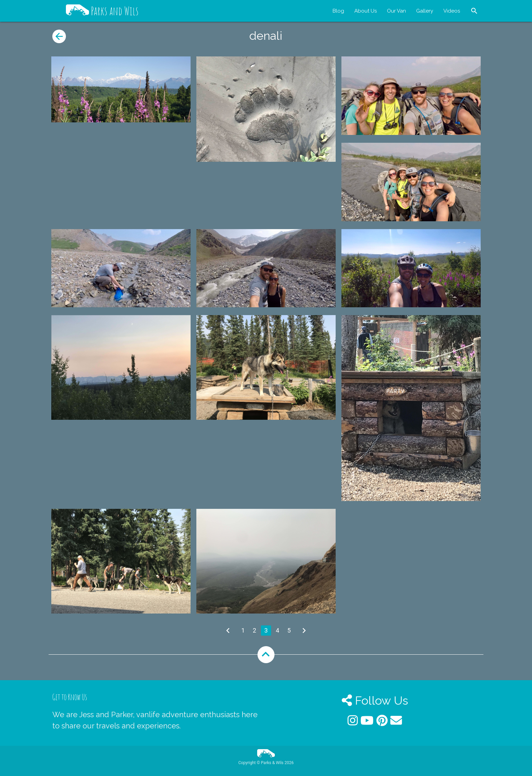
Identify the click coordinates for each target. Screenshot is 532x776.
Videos (452, 11)
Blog (338, 11)
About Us (366, 11)
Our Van (396, 11)
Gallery (425, 11)
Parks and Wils (102, 11)
